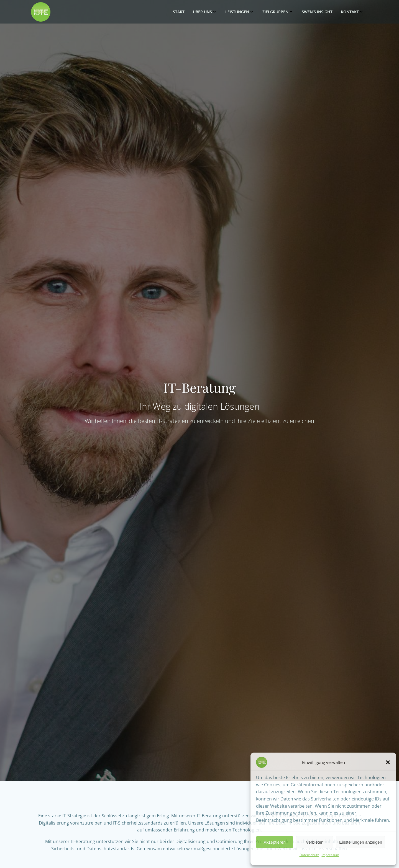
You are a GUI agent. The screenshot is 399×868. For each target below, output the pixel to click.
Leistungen (240, 12)
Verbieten (315, 842)
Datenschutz (309, 855)
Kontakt (352, 12)
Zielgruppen (278, 12)
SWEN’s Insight (317, 12)
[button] (388, 762)
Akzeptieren (275, 842)
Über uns (205, 12)
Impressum (330, 855)
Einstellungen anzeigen (361, 842)
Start (179, 12)
